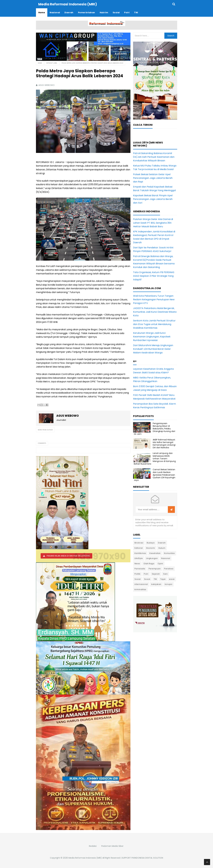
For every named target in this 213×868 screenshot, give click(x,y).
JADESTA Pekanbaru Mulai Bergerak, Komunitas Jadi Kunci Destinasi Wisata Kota (155, 312)
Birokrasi (139, 543)
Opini (160, 563)
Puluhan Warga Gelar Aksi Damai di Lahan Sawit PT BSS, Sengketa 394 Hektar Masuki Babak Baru (153, 223)
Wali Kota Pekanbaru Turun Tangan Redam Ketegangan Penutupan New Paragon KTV (154, 299)
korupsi (169, 584)
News (137, 563)
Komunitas (169, 553)
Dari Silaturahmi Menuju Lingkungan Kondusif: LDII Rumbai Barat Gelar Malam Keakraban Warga (153, 349)
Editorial (139, 548)
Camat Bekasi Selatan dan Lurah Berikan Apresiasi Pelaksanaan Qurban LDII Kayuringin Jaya (155, 475)
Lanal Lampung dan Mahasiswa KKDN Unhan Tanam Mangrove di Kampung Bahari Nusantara (155, 458)
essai (172, 579)
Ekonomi (151, 548)
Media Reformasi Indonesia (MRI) (85, 858)
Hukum (162, 548)
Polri (146, 574)
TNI (155, 579)
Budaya (151, 543)
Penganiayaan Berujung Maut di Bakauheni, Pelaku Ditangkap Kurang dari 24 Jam (154, 429)
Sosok (147, 579)
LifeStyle (139, 558)
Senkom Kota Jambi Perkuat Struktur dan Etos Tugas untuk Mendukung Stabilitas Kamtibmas (154, 324)
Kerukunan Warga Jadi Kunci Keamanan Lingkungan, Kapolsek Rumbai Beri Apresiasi (152, 336)
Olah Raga (149, 563)
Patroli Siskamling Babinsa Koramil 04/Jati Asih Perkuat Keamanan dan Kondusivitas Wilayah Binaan (154, 157)
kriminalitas (140, 589)
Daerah (162, 543)
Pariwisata (140, 569)
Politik (138, 574)
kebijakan (156, 584)
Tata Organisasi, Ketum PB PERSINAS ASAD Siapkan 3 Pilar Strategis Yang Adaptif (154, 276)
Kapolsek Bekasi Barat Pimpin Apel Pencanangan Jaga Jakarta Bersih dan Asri (153, 199)
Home (40, 63)
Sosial (138, 579)
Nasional (166, 558)
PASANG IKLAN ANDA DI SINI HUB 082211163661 (68, 556)
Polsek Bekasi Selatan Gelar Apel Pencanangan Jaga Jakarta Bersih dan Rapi (153, 178)
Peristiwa (169, 569)
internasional (141, 584)
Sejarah (156, 574)
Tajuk (163, 579)
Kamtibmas (140, 553)
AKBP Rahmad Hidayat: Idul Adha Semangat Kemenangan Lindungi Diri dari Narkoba (164, 444)
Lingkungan (152, 558)
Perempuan (155, 569)
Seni (165, 574)
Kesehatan (155, 553)
